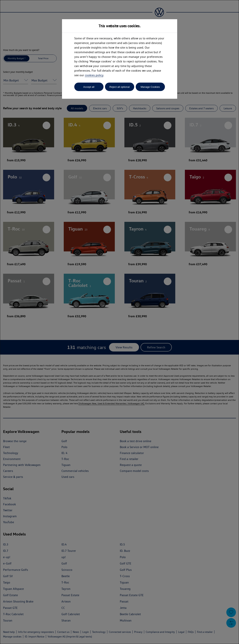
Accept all (89, 87)
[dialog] (119, 322)
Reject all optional (119, 87)
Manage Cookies (150, 87)
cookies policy (94, 75)
